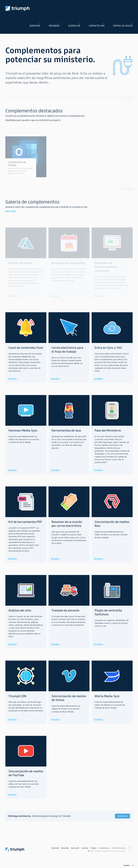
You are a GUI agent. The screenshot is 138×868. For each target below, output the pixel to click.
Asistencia (122, 816)
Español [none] (127, 865)
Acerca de (74, 26)
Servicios (35, 26)
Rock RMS (11, 211)
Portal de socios (123, 26)
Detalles (12, 379)
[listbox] (129, 865)
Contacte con (97, 26)
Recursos (54, 26)
